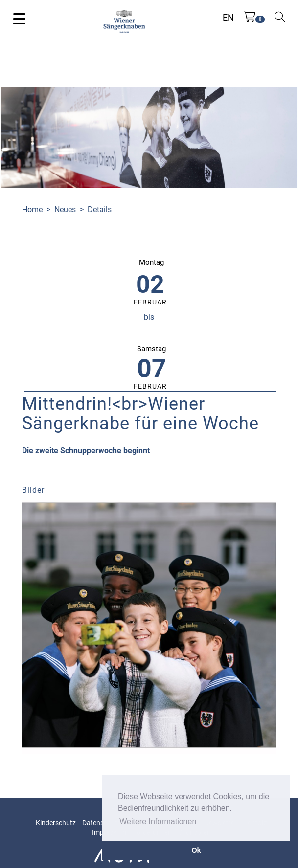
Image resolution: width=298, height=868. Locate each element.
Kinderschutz (56, 823)
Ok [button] (196, 850)
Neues (65, 209)
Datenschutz (102, 823)
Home (32, 209)
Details (100, 209)
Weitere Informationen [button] (158, 821)
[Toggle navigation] (19, 18)
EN (228, 17)
